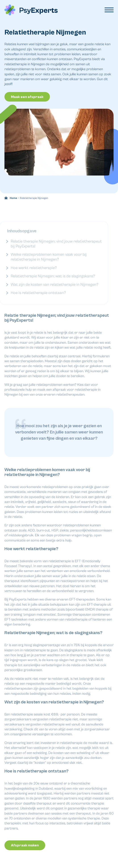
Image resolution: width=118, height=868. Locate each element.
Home (13, 198)
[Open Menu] (109, 10)
